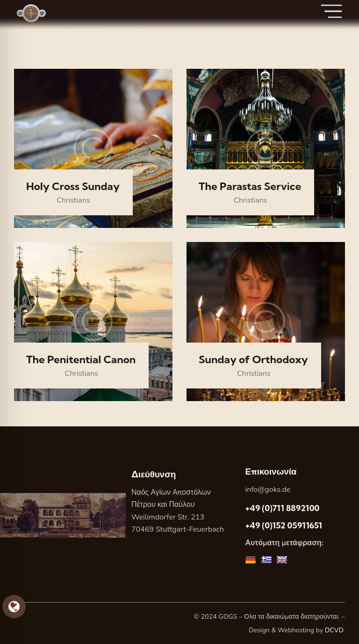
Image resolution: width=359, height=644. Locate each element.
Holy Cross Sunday (73, 187)
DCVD (334, 630)
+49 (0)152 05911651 (284, 525)
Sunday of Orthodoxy (253, 360)
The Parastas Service (250, 187)
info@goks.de (268, 490)
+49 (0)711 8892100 (282, 508)
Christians (73, 200)
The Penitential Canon (81, 360)
